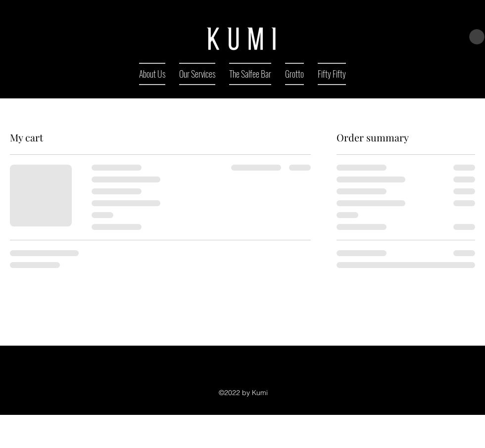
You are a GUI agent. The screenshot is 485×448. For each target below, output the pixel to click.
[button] (477, 37)
